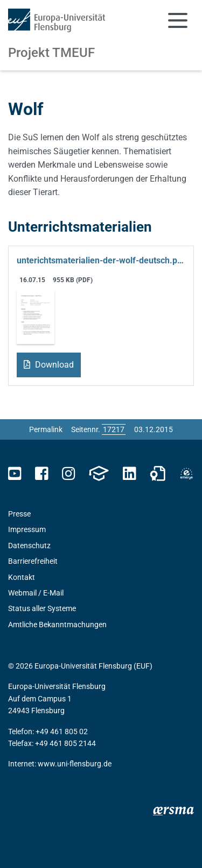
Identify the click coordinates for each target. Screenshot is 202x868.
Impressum (27, 529)
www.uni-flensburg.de (75, 764)
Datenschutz (29, 546)
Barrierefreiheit (33, 561)
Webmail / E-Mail (36, 593)
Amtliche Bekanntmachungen (57, 625)
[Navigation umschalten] (178, 20)
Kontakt (22, 577)
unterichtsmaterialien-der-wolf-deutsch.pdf (101, 260)
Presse (19, 514)
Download (53, 365)
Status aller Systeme (42, 608)
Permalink (46, 429)
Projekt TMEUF (51, 53)
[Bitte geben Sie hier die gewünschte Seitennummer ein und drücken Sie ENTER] (114, 429)
